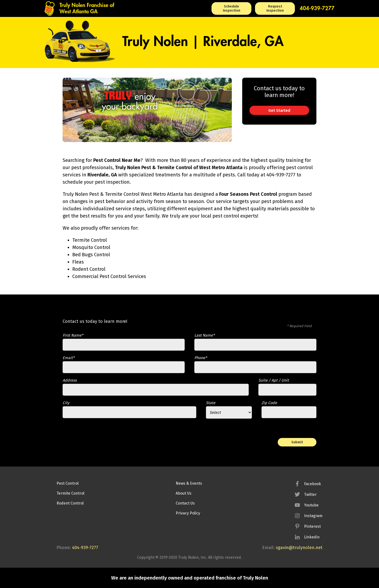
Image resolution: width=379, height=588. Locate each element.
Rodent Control (70, 503)
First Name (72, 335)
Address (70, 380)
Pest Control (68, 483)
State (211, 403)
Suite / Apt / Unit (274, 380)
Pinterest (312, 526)
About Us (184, 493)
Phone (200, 358)
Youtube (311, 505)
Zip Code (269, 403)
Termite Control (70, 493)
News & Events (189, 483)
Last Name (204, 335)
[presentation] (99, 438)
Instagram (313, 516)
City (66, 403)
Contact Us (185, 503)
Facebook (313, 484)
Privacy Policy (188, 513)
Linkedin (312, 537)
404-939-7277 (317, 8)
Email (68, 358)
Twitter (310, 494)
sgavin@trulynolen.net (299, 548)
